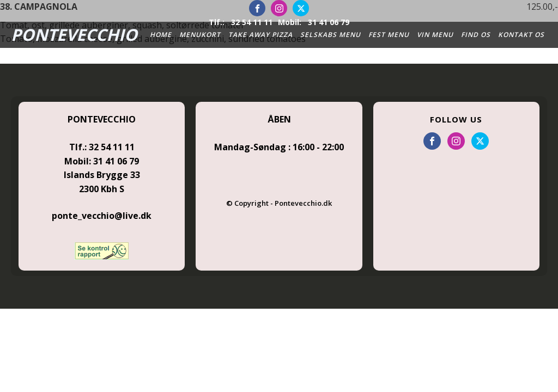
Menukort (200, 35)
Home (161, 35)
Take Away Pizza (260, 35)
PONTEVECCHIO (74, 35)
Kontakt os (521, 35)
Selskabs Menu (330, 35)
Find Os (476, 35)
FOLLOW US (456, 119)
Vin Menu (435, 35)
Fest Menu (389, 35)
